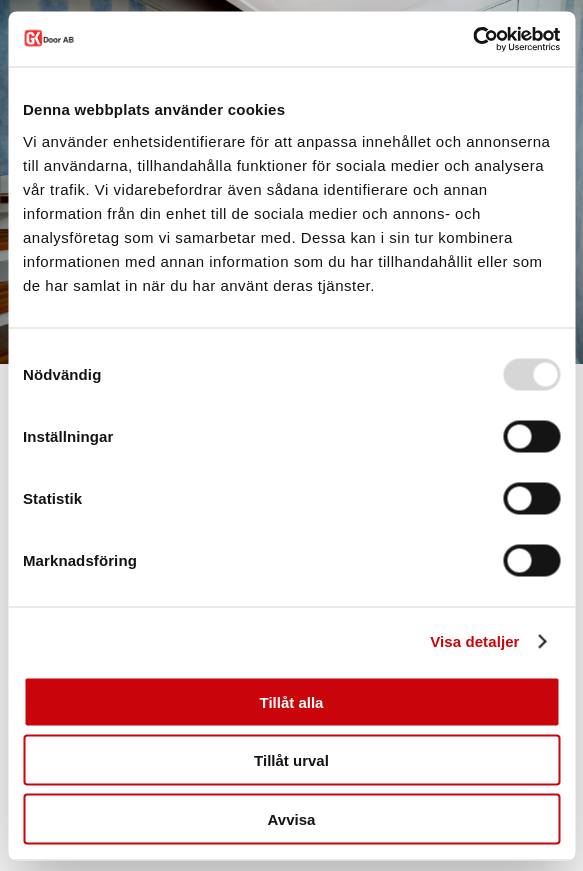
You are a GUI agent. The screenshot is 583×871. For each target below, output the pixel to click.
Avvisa (292, 818)
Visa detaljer (474, 641)
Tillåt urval (291, 760)
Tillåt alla (292, 701)
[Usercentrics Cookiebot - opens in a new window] (472, 39)
